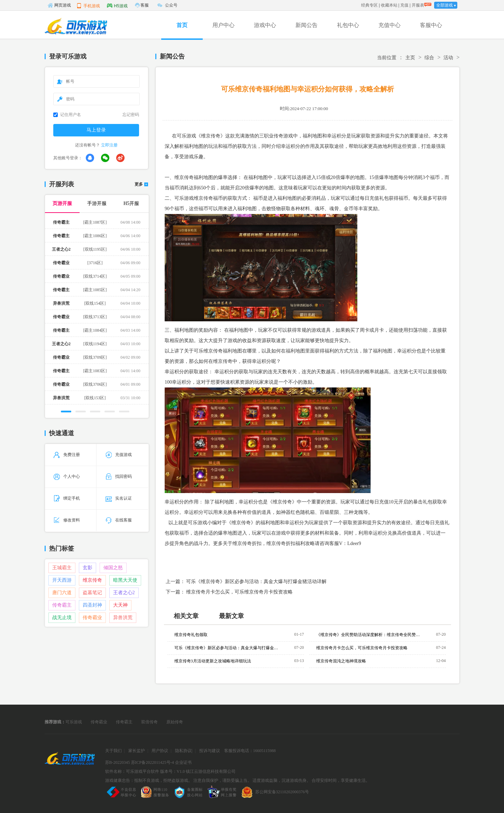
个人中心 (67, 476)
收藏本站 (389, 5)
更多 (139, 184)
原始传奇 (175, 722)
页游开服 (62, 203)
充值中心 (390, 25)
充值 (404, 5)
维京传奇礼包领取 (191, 635)
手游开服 (97, 203)
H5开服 (131, 203)
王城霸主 (62, 568)
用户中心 (223, 25)
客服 (145, 5)
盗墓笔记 (92, 593)
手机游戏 (88, 6)
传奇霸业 (92, 618)
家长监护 (137, 751)
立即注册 (109, 145)
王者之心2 (124, 593)
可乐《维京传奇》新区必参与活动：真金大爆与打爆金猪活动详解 (256, 582)
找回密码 (119, 476)
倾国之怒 (113, 568)
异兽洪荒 (123, 618)
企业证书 (183, 762)
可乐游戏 (74, 722)
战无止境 (62, 618)
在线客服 (119, 520)
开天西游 (62, 580)
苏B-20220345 (118, 762)
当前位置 (387, 58)
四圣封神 (92, 605)
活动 (448, 58)
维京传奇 (92, 580)
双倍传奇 (149, 722)
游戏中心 (265, 25)
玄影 (88, 568)
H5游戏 (117, 6)
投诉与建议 (210, 751)
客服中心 (431, 25)
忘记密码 (131, 115)
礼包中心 (348, 25)
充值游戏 (119, 455)
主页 (410, 58)
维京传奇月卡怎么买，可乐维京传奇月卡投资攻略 (239, 592)
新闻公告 (306, 25)
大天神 (120, 605)
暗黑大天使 (125, 580)
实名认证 (119, 498)
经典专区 (369, 5)
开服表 (418, 5)
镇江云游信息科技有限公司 (211, 771)
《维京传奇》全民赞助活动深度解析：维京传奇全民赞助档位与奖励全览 (368, 635)
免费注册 (67, 455)
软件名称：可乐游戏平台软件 (132, 771)
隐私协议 (183, 751)
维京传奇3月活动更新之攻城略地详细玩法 (213, 661)
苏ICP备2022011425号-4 (153, 762)
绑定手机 (67, 498)
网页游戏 (59, 5)
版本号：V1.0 (173, 771)
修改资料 (67, 520)
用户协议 (160, 751)
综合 (429, 58)
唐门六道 (62, 593)
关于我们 (113, 751)
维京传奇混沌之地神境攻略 (341, 661)
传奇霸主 (62, 605)
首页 (182, 25)
